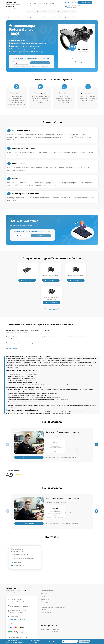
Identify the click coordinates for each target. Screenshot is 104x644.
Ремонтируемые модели (49, 580)
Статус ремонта (70, 2)
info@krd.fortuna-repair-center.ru (22, 536)
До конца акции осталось (36, 641)
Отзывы (74, 12)
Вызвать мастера (29, 435)
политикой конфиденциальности (43, 66)
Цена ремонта (52, 12)
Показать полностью (12, 326)
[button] (96, 423)
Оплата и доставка (47, 568)
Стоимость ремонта (47, 566)
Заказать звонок (84, 2)
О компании (31, 12)
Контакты (68, 12)
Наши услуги (45, 583)
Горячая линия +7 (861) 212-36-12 (43, 4)
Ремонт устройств (42, 12)
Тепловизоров (45, 607)
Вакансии (61, 12)
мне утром (36, 6)
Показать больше (52, 287)
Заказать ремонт (16, 280)
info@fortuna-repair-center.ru (18, 584)
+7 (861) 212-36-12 (25, 531)
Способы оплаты (46, 590)
